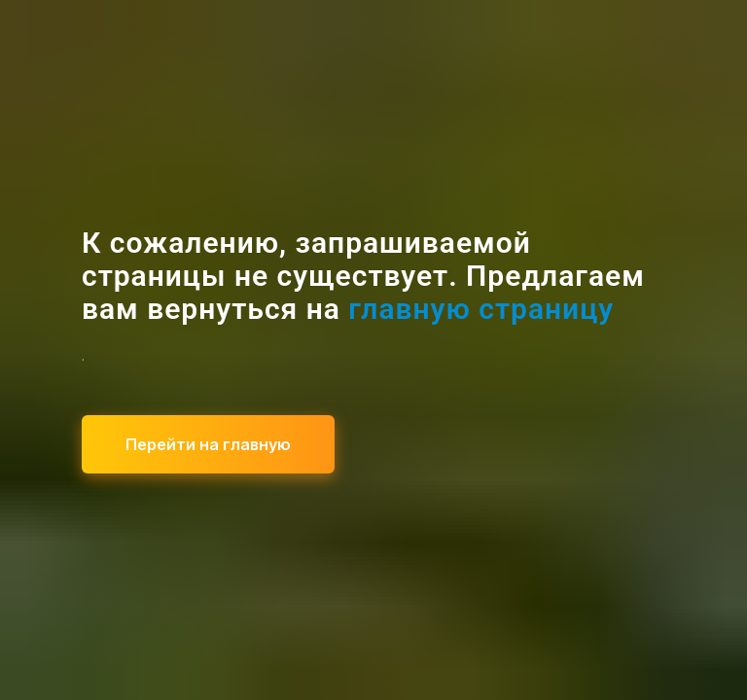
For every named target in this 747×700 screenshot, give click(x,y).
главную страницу (481, 309)
